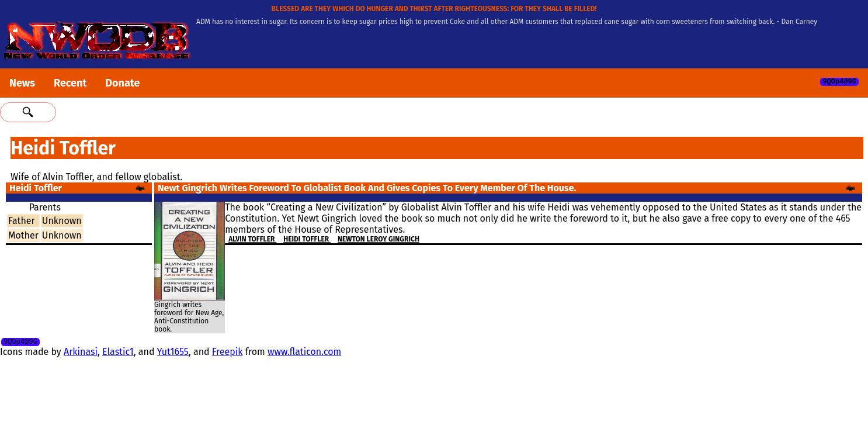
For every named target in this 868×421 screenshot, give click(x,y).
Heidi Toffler (307, 239)
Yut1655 (173, 353)
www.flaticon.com (304, 353)
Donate (122, 83)
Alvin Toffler (252, 239)
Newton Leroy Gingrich (379, 239)
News (22, 83)
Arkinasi (81, 353)
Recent (70, 83)
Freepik (228, 353)
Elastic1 (118, 353)
